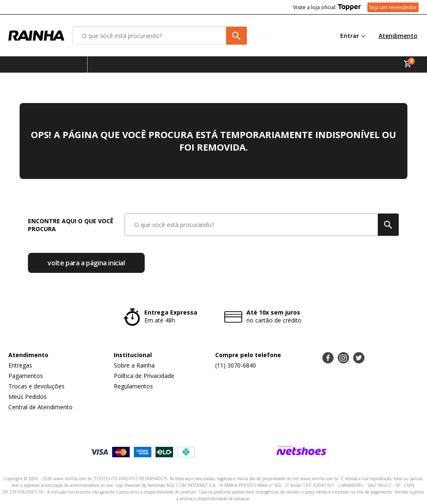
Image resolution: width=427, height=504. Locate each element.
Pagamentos (26, 376)
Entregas (20, 365)
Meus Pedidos (28, 397)
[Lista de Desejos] (287, 35)
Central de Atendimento (40, 407)
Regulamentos (133, 386)
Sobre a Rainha (134, 365)
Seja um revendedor (393, 7)
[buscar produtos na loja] (236, 36)
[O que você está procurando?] (160, 36)
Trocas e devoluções (36, 386)
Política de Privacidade (144, 376)
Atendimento (398, 36)
